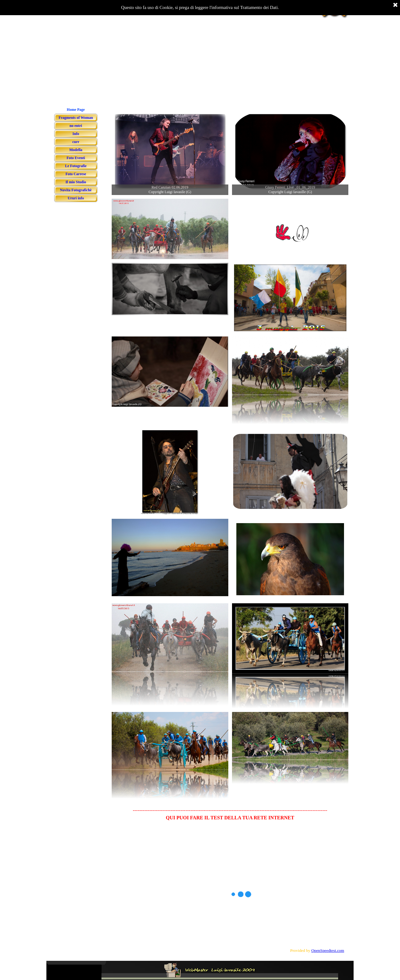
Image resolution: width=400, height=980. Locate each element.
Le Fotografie (76, 166)
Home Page (76, 110)
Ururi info (76, 198)
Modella (76, 150)
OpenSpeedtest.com (328, 950)
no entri (76, 126)
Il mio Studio (76, 182)
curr (76, 142)
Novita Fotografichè (76, 190)
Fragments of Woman (76, 118)
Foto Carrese (76, 174)
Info (76, 134)
